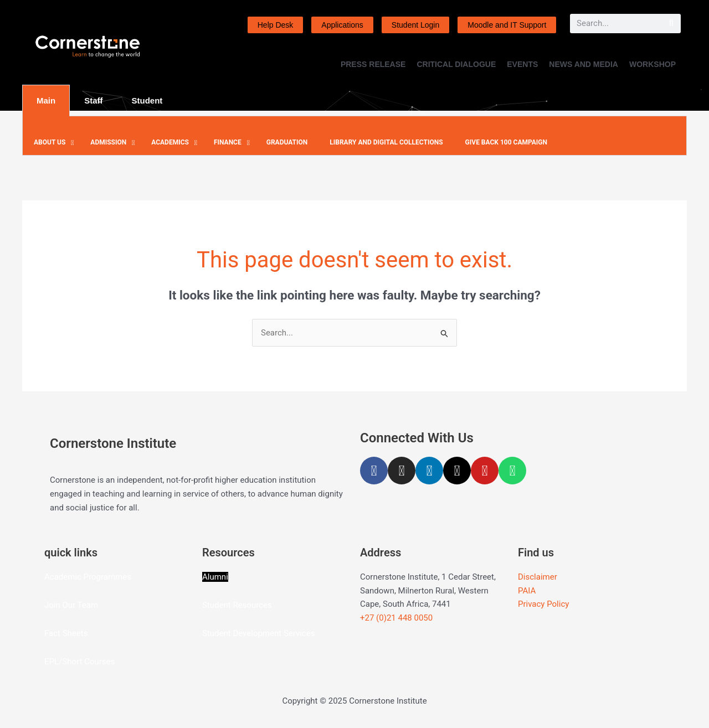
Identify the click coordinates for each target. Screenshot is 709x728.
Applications (342, 25)
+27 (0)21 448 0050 (396, 618)
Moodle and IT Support (507, 25)
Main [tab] (46, 100)
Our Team (80, 605)
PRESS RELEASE (373, 64)
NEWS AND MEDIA (584, 64)
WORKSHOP (653, 64)
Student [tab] (147, 100)
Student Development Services (258, 633)
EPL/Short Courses (79, 662)
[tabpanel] (354, 136)
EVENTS (522, 64)
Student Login (415, 25)
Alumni (215, 577)
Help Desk (276, 25)
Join (53, 605)
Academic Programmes (88, 577)
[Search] (671, 24)
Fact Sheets (66, 633)
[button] (51, 143)
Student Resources (237, 605)
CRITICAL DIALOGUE (456, 64)
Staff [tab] (93, 100)
